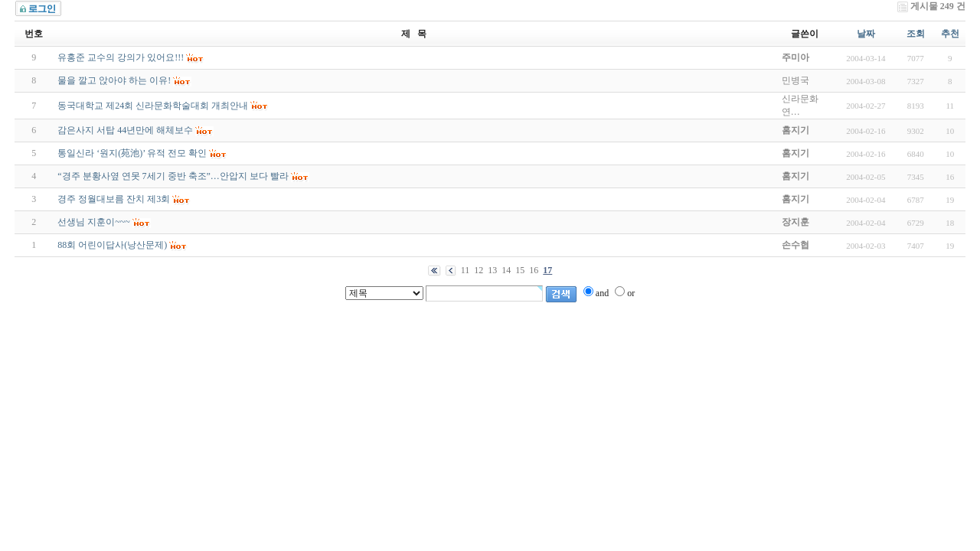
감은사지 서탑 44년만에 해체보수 (125, 130)
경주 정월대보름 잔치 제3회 (114, 199)
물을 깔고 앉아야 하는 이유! (114, 80)
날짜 (866, 34)
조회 (916, 34)
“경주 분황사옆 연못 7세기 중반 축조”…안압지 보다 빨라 (173, 176)
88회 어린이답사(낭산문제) (112, 245)
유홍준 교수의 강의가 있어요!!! (121, 57)
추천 (950, 34)
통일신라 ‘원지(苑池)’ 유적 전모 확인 (132, 153)
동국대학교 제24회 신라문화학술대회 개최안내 (153, 106)
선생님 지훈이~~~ (93, 222)
